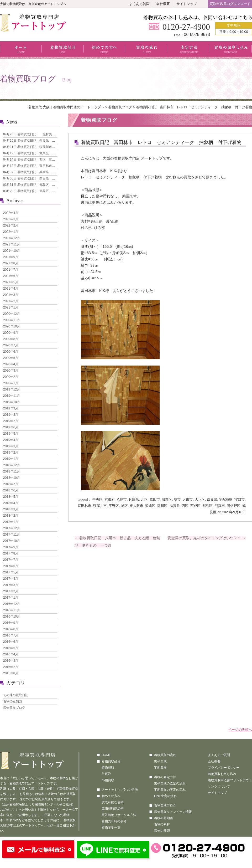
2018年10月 (12, 478)
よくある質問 (139, 4)
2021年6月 (11, 276)
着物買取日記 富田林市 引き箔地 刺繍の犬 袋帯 (48, 166)
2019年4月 (11, 440)
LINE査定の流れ (166, 796)
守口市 (240, 499)
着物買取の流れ (165, 755)
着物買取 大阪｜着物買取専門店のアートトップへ (66, 107)
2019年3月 (11, 446)
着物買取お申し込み (222, 774)
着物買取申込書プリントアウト (230, 780)
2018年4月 (11, 503)
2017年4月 (11, 579)
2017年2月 (11, 591)
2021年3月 (11, 295)
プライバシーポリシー (224, 768)
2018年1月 (11, 522)
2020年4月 (11, 364)
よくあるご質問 (219, 755)
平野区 (114, 506)
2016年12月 (12, 604)
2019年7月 (11, 421)
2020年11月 (12, 320)
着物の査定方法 (165, 777)
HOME (106, 755)
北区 (144, 499)
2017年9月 (11, 547)
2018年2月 (11, 516)
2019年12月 (12, 389)
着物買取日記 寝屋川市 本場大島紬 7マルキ (44, 147)
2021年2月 (11, 301)
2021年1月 (11, 307)
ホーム (21, 50)
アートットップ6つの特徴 (120, 790)
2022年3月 (11, 219)
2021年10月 (12, 251)
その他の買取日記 (16, 695)
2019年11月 (12, 396)
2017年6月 (11, 566)
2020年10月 (12, 326)
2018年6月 (11, 490)
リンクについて (219, 787)
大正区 (200, 499)
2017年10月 (12, 541)
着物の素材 (162, 824)
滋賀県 (175, 506)
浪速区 (150, 506)
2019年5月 (11, 434)
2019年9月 (11, 408)
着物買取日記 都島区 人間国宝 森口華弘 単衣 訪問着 (53, 185)
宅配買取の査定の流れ (170, 790)
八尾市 (122, 499)
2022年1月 (11, 232)
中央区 (98, 499)
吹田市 (155, 499)
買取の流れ (147, 50)
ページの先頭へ (240, 730)
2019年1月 (11, 459)
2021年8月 (11, 263)
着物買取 (108, 768)
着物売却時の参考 (114, 821)
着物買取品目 (63, 50)
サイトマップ (187, 4)
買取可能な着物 (113, 802)
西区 (185, 506)
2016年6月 (11, 642)
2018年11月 (12, 471)
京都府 (110, 499)
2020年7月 (11, 345)
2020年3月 (11, 371)
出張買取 (160, 761)
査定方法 (189, 50)
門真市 (220, 506)
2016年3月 (11, 661)
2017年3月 (11, 585)
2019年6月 (11, 427)
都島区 (208, 506)
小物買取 (108, 780)
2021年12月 (12, 238)
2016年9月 (11, 623)
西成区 (195, 506)
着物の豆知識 (13, 701)
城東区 (167, 499)
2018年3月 (11, 509)
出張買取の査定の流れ (170, 783)
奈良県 (212, 499)
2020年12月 (12, 314)
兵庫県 (134, 499)
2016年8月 (11, 629)
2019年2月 (11, 453)
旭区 (124, 506)
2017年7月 (11, 560)
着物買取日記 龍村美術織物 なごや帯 (40, 134)
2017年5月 (11, 572)
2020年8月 (11, 339)
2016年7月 (11, 635)
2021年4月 (11, 289)
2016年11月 (12, 610)
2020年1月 (11, 383)
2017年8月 (11, 553)
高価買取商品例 (113, 809)
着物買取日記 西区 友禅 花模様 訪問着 (42, 160)
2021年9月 (11, 257)
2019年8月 (11, 415)
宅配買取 (226, 499)
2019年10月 (12, 402)
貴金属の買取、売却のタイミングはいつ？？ (207, 538)
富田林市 (85, 506)
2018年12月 (12, 465)
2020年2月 (11, 377)
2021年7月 (11, 270)
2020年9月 (11, 333)
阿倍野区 (234, 506)
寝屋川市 (100, 506)
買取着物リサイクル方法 (119, 815)
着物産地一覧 (111, 828)
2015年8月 (11, 673)
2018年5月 (11, 497)
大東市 (188, 499)
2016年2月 (11, 667)
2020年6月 (11, 352)
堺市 (177, 499)
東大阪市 (136, 506)
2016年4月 (11, 654)
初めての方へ (104, 50)
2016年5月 (11, 648)
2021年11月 (12, 244)
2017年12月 (12, 528)
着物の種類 (162, 831)
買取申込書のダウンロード (230, 4)
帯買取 (106, 774)
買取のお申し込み (231, 50)
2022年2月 (11, 225)
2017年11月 (12, 535)
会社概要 (163, 4)
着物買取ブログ (120, 107)
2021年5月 (11, 282)
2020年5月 (11, 358)
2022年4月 (11, 213)
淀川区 (162, 506)
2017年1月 (11, 598)
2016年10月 (12, 617)
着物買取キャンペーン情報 (173, 812)
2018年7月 (11, 484)
